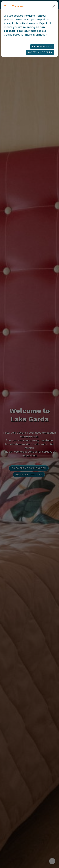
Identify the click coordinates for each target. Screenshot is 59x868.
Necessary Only (42, 47)
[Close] (54, 6)
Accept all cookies (40, 52)
